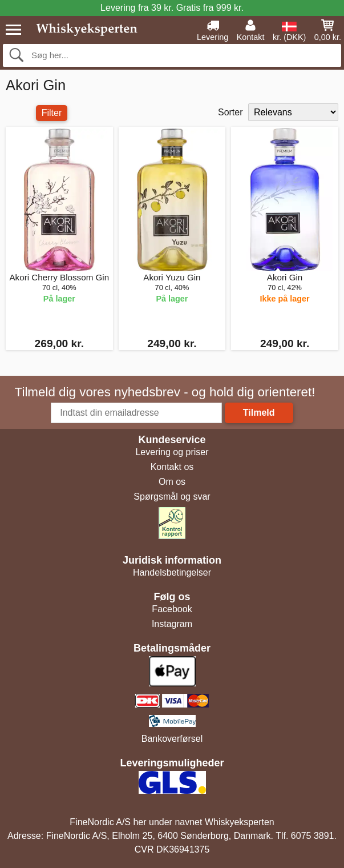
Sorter (230, 112)
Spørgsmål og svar (172, 497)
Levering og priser (172, 452)
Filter (52, 113)
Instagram (172, 624)
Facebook (172, 609)
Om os (172, 482)
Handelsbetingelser (172, 572)
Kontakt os (172, 467)
